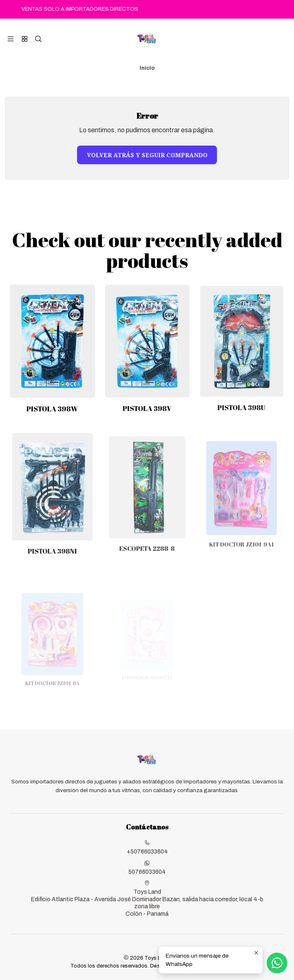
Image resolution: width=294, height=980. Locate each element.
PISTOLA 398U (242, 393)
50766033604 (147, 868)
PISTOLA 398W (52, 403)
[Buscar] (38, 39)
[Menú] (11, 39)
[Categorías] (24, 39)
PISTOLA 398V (147, 399)
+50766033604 (147, 847)
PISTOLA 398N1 (52, 533)
